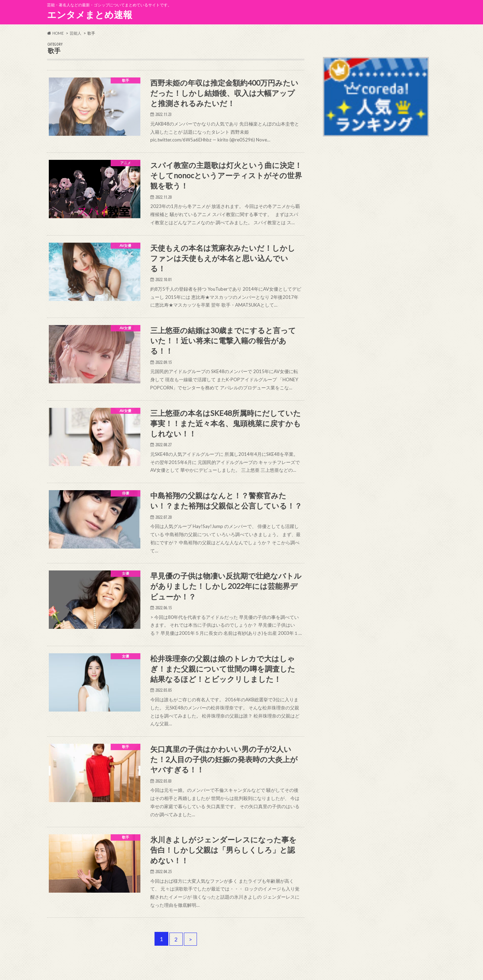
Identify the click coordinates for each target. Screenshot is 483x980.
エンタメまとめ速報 (90, 15)
